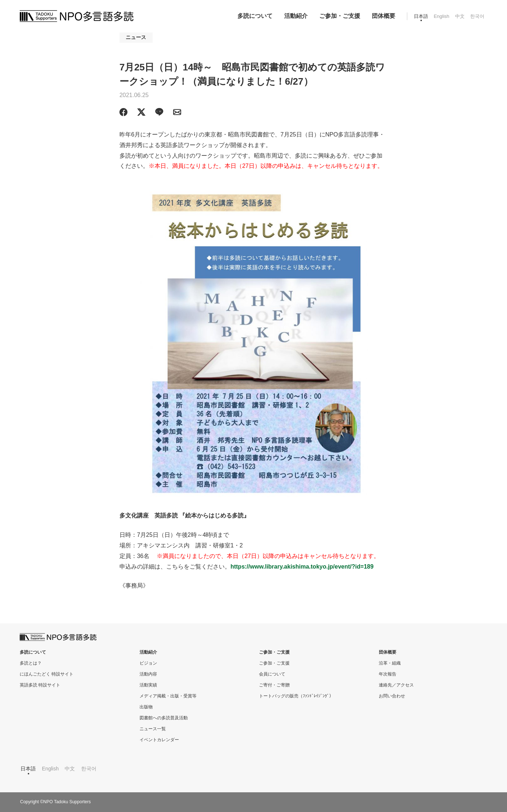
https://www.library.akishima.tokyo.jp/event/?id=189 (302, 567)
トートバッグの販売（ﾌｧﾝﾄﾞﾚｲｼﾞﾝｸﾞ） (296, 696)
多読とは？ (31, 663)
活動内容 (148, 674)
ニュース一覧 (153, 729)
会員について (272, 674)
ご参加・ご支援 (340, 16)
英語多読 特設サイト (40, 685)
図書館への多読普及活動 (164, 718)
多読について (255, 16)
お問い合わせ (392, 696)
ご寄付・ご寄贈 (274, 685)
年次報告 (388, 674)
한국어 (477, 16)
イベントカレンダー (159, 740)
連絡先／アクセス (396, 685)
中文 (460, 16)
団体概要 (384, 16)
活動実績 (148, 685)
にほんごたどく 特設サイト (47, 674)
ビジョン (148, 663)
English (441, 16)
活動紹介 (296, 16)
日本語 (421, 16)
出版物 (146, 707)
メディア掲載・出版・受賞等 (168, 696)
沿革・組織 (390, 663)
